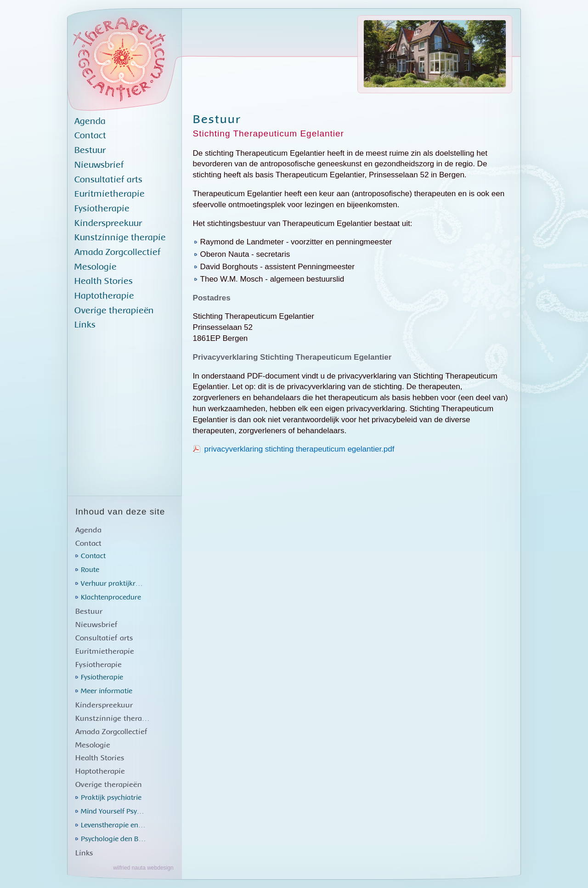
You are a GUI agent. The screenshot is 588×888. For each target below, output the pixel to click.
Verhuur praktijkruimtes (115, 584)
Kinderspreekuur (108, 223)
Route (90, 570)
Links (85, 325)
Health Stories (104, 281)
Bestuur (90, 150)
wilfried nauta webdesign (143, 868)
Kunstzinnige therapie (120, 238)
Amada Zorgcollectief (118, 252)
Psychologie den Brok (115, 839)
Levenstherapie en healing (115, 825)
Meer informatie (107, 691)
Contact (90, 136)
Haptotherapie (104, 296)
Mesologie (96, 267)
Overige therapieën (114, 311)
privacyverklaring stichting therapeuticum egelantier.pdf (300, 449)
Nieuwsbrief (99, 165)
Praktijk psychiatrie (111, 798)
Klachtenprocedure (111, 597)
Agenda (90, 122)
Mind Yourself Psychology (115, 812)
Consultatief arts (108, 180)
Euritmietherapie (110, 194)
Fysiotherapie (102, 209)
